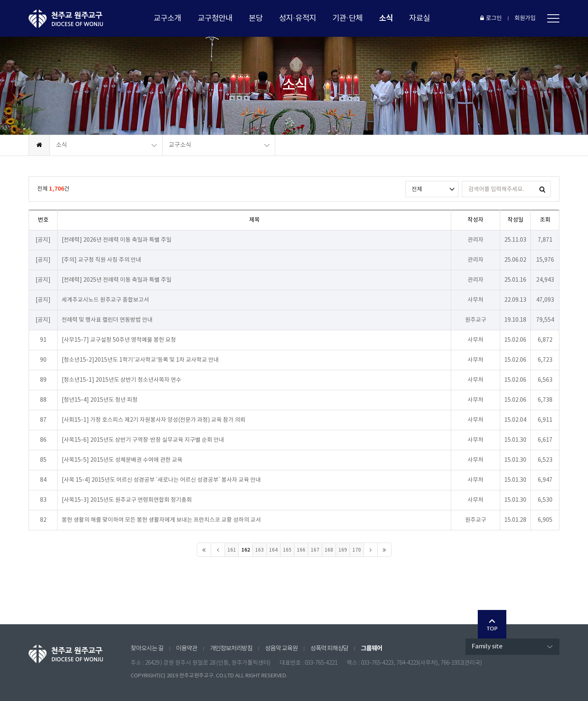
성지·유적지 (297, 18)
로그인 (491, 18)
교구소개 (167, 18)
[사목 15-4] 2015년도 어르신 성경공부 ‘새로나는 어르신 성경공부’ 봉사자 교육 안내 (161, 480)
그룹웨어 (372, 648)
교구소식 (180, 145)
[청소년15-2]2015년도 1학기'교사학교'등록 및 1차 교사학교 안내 (140, 360)
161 (232, 550)
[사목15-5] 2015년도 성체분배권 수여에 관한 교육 (122, 460)
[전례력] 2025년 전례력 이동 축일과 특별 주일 (117, 280)
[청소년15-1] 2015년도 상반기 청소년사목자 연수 (121, 380)
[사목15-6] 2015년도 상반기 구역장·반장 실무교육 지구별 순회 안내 (143, 440)
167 (315, 550)
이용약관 (187, 649)
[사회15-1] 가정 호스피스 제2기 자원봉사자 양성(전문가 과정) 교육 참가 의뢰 (154, 420)
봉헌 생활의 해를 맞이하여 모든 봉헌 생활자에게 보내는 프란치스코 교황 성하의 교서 (161, 520)
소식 (386, 18)
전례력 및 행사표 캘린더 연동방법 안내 (107, 320)
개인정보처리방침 (231, 649)
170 (357, 550)
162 (246, 550)
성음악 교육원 (281, 649)
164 (273, 550)
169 (343, 550)
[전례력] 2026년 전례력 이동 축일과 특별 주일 (117, 240)
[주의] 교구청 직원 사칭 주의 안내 (101, 260)
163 (259, 550)
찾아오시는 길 (147, 649)
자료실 (420, 18)
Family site (487, 646)
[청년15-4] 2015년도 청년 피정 (100, 400)
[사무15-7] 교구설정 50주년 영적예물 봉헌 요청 (119, 340)
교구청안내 (215, 18)
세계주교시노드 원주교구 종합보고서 (105, 300)
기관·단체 (347, 18)
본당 (256, 18)
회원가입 (525, 18)
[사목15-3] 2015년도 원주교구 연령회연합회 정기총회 (127, 500)
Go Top (492, 624)
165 (287, 550)
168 (329, 550)
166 (301, 550)
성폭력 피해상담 (329, 649)
